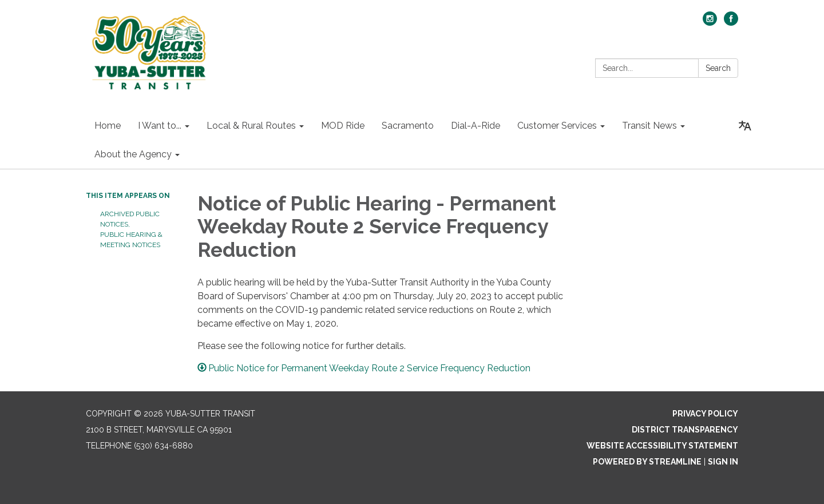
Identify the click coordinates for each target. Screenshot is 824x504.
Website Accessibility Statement (662, 446)
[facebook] (731, 23)
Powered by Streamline (647, 462)
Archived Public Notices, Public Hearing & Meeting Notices (131, 229)
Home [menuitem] (108, 126)
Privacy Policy (705, 414)
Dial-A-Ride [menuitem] (476, 126)
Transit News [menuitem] (649, 126)
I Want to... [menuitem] (160, 126)
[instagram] (710, 23)
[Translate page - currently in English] (745, 126)
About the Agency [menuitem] (133, 154)
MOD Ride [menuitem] (343, 126)
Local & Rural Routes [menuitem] (251, 126)
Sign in (723, 462)
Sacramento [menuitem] (408, 126)
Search (718, 68)
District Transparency (685, 430)
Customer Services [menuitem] (557, 126)
